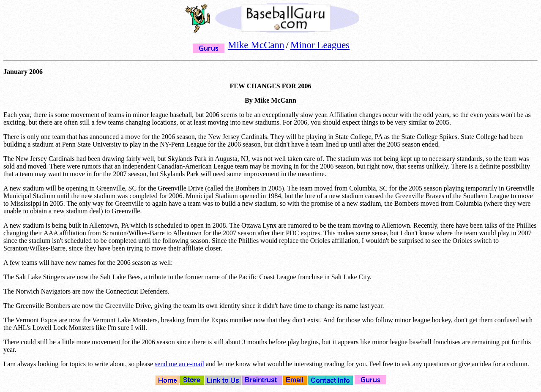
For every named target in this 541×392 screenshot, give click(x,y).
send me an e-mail (179, 364)
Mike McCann (256, 45)
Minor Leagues (320, 45)
